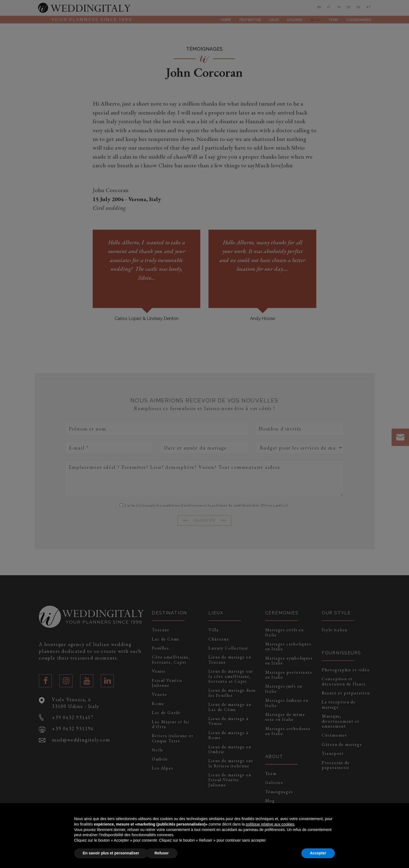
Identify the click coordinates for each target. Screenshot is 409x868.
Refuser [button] (162, 853)
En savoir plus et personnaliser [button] (111, 853)
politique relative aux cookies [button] (270, 824)
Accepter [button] (318, 853)
